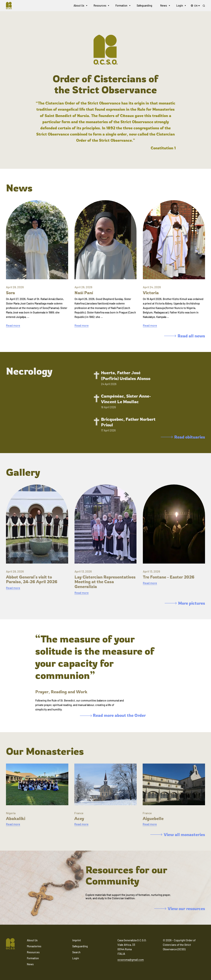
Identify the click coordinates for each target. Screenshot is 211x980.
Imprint (77, 940)
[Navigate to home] (10, 6)
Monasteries (34, 946)
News (164, 6)
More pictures (185, 603)
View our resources (180, 909)
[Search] (204, 6)
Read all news (185, 336)
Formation (121, 6)
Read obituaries (183, 437)
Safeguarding (144, 6)
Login (180, 6)
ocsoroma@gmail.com (131, 960)
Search (76, 952)
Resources (100, 6)
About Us (79, 6)
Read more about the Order (113, 715)
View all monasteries (178, 834)
